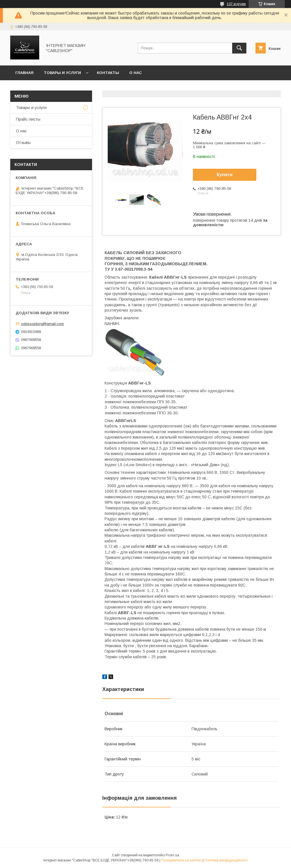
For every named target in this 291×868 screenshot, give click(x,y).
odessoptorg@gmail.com (42, 324)
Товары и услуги (62, 73)
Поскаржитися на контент (181, 860)
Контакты (108, 73)
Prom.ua (172, 855)
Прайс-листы (28, 119)
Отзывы (23, 143)
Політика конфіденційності (226, 860)
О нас (136, 73)
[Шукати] (239, 48)
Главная (24, 73)
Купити (225, 175)
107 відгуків (236, 4)
